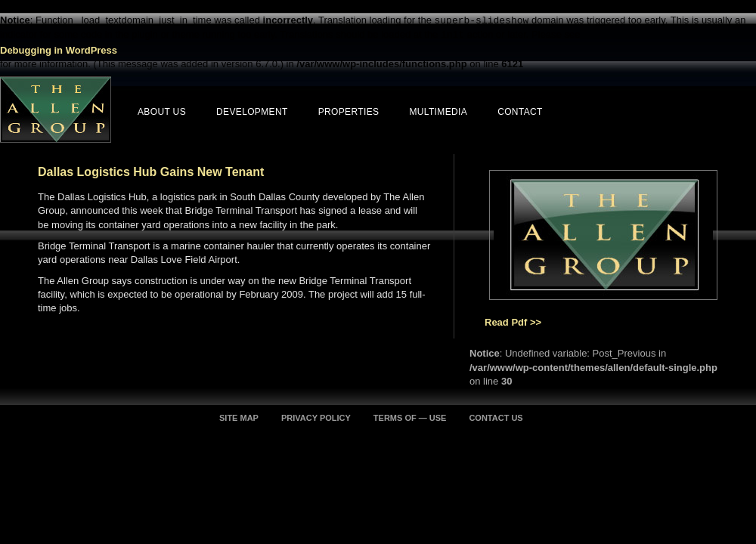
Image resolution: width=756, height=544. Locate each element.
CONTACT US (496, 418)
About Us (162, 112)
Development (252, 112)
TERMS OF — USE (410, 418)
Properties (349, 112)
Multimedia (438, 112)
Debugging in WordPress (59, 50)
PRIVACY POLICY (316, 418)
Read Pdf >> (513, 322)
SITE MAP (239, 418)
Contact (520, 112)
